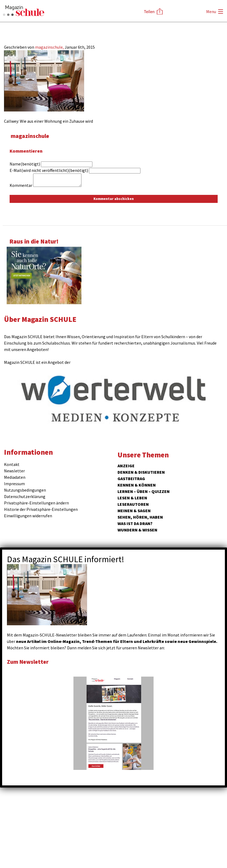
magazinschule (31, 136)
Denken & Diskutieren (141, 472)
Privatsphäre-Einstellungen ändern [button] (36, 503)
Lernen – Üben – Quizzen (144, 491)
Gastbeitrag (131, 479)
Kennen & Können (137, 485)
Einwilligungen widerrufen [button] (28, 516)
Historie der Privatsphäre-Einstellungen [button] (41, 509)
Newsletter (14, 471)
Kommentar (21, 185)
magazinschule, (50, 47)
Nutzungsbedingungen (25, 490)
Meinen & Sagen (134, 511)
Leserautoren (133, 504)
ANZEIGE (126, 466)
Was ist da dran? (135, 523)
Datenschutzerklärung (25, 496)
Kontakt (12, 464)
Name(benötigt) (25, 164)
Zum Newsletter (29, 661)
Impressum (14, 484)
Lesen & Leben (132, 498)
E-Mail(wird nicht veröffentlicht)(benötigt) (49, 170)
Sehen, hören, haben (140, 517)
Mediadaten (15, 477)
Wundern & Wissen (137, 530)
